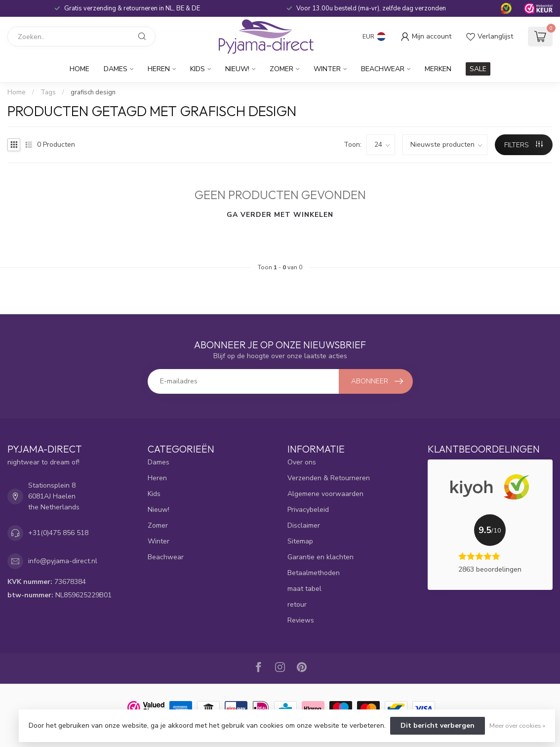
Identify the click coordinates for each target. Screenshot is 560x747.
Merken (438, 69)
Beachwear (383, 69)
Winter (327, 69)
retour (297, 604)
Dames (116, 69)
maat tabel (304, 589)
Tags (48, 92)
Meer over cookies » (517, 726)
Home (80, 69)
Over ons (302, 462)
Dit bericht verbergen (438, 726)
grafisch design (93, 92)
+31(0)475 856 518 (58, 533)
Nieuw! (237, 69)
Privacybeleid (308, 510)
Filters (523, 145)
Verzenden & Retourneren (329, 478)
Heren (159, 69)
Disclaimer (304, 525)
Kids (198, 69)
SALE (478, 69)
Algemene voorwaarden (325, 494)
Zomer (281, 69)
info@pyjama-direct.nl (63, 561)
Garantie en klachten (320, 557)
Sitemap (300, 541)
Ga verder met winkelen (280, 215)
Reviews (301, 620)
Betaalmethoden (314, 573)
